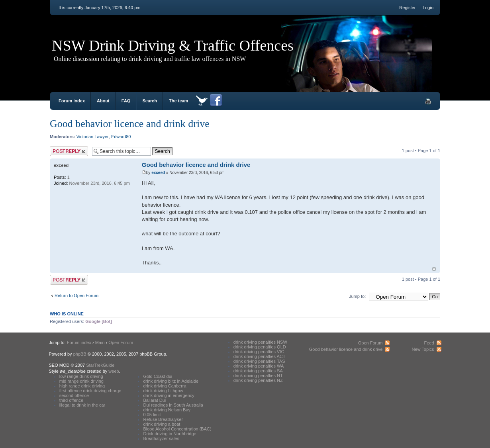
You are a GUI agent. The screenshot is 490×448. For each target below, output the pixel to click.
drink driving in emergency (169, 395)
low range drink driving (81, 376)
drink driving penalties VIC (259, 352)
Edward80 (121, 137)
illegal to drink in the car (82, 405)
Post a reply (69, 151)
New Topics (423, 349)
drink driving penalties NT (258, 376)
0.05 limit (152, 415)
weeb (114, 371)
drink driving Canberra (165, 386)
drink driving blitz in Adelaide (171, 381)
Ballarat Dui (154, 400)
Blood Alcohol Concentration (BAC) (177, 429)
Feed (429, 343)
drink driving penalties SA (258, 371)
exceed (158, 173)
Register (407, 8)
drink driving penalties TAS (259, 361)
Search (150, 101)
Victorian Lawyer (93, 137)
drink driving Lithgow (163, 391)
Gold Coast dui (158, 376)
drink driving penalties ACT (260, 356)
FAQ (126, 101)
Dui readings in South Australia (173, 405)
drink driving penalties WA (259, 366)
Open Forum (121, 342)
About (103, 101)
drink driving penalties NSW (260, 342)
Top (434, 269)
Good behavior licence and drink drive (130, 124)
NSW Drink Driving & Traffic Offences (173, 45)
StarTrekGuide (100, 365)
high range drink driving (82, 386)
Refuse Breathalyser (163, 419)
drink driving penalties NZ (258, 380)
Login (428, 8)
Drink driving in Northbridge (170, 434)
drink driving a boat (162, 424)
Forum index (72, 101)
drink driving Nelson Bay (167, 410)
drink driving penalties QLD (260, 347)
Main (100, 342)
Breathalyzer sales (161, 438)
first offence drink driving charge (90, 391)
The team (178, 101)
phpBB (80, 354)
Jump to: (357, 296)
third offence (71, 400)
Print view (428, 102)
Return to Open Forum (76, 295)
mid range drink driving (81, 381)
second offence (74, 395)
